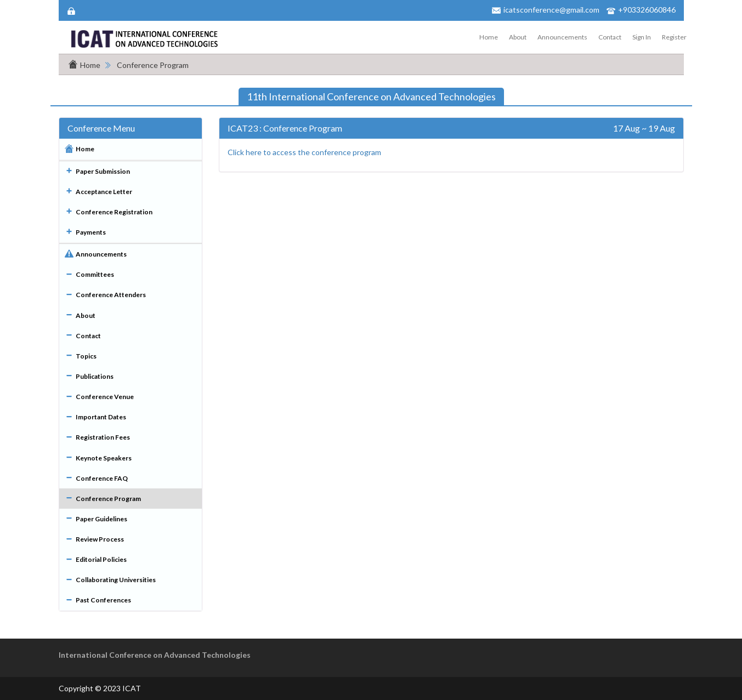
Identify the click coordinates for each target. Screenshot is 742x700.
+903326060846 (647, 10)
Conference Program (153, 65)
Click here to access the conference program (304, 152)
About (518, 37)
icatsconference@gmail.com (551, 10)
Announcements (562, 37)
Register (674, 37)
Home (489, 37)
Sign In (642, 37)
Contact (610, 37)
